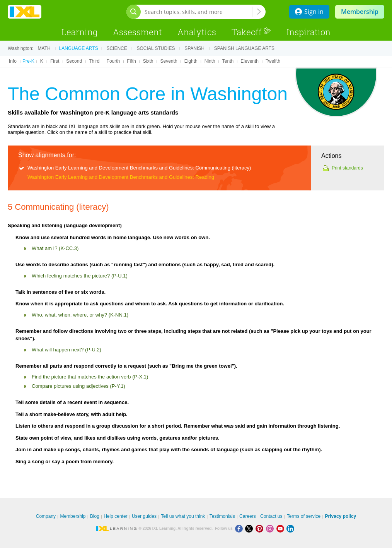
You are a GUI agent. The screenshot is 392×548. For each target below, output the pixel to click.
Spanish (194, 48)
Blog (95, 516)
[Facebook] (240, 528)
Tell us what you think (183, 516)
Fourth (113, 61)
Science (117, 48)
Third (94, 61)
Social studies (156, 48)
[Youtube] (282, 528)
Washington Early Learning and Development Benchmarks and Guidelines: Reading (121, 177)
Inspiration (308, 32)
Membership (360, 12)
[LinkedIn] (291, 528)
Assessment (137, 32)
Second (74, 61)
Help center (115, 516)
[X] (250, 528)
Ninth (210, 61)
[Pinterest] (261, 528)
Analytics (197, 32)
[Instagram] (271, 528)
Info (13, 61)
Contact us (271, 516)
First (55, 61)
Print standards (347, 168)
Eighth (191, 61)
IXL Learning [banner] (25, 12)
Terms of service (304, 516)
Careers (248, 516)
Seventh (169, 61)
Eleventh (250, 61)
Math (44, 48)
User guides (144, 516)
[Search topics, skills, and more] (198, 12)
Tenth (228, 61)
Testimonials (222, 516)
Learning (79, 32)
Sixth (148, 61)
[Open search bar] (134, 12)
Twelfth (273, 61)
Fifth (131, 61)
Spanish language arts (244, 48)
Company (46, 516)
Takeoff (251, 32)
